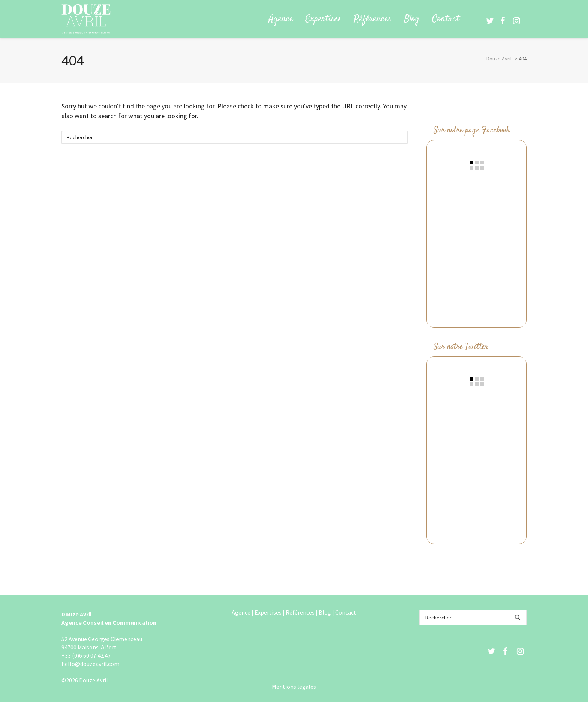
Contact (346, 612)
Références (300, 612)
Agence (241, 612)
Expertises (268, 612)
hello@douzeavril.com (90, 664)
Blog (325, 612)
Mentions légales (294, 687)
